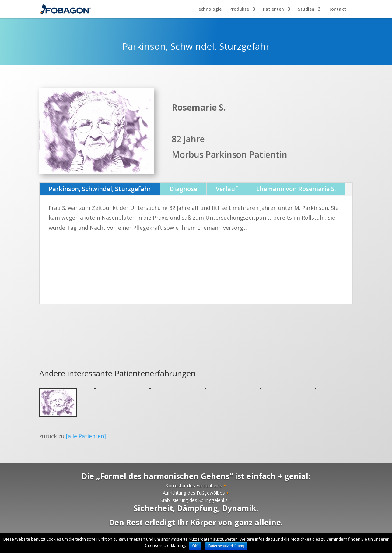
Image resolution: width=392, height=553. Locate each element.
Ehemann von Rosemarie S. (296, 189)
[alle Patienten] (86, 436)
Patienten (273, 9)
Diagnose (183, 189)
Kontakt (337, 9)
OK (195, 546)
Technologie (208, 9)
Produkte (239, 9)
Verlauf (227, 189)
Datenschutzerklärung (226, 546)
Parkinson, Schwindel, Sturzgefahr (100, 189)
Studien (306, 9)
